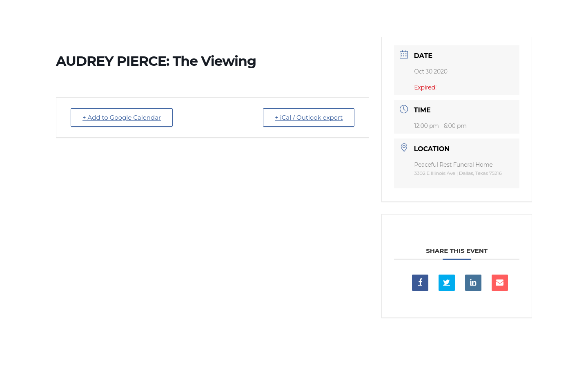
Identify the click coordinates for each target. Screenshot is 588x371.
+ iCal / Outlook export (309, 117)
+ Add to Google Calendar (122, 117)
